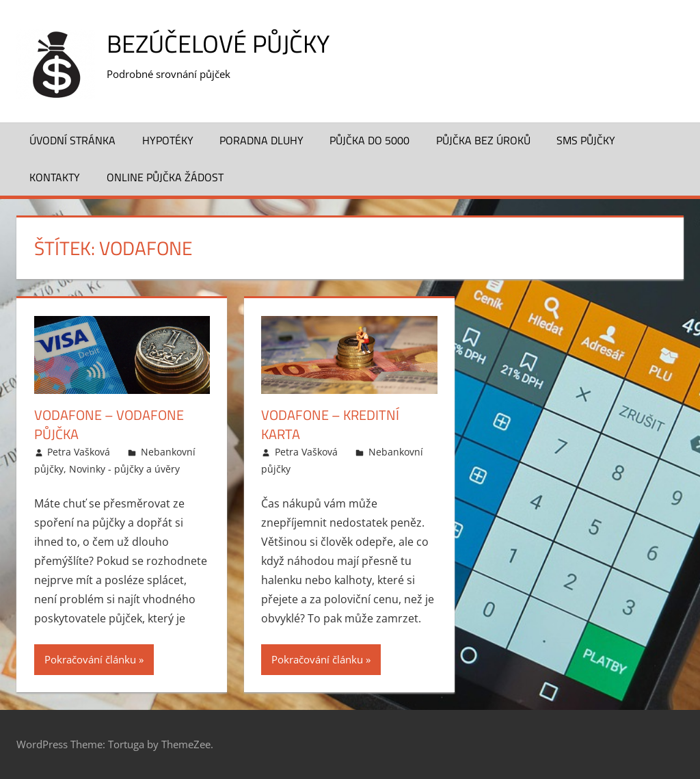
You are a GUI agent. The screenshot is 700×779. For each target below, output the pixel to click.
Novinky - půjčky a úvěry (124, 469)
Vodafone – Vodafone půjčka (109, 424)
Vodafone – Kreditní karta (330, 424)
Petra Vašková (79, 452)
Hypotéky (168, 140)
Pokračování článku (90, 659)
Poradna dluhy (261, 140)
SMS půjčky (586, 140)
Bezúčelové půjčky (218, 43)
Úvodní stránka (72, 140)
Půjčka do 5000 (369, 140)
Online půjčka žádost (165, 177)
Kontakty (55, 177)
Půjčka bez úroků (483, 140)
